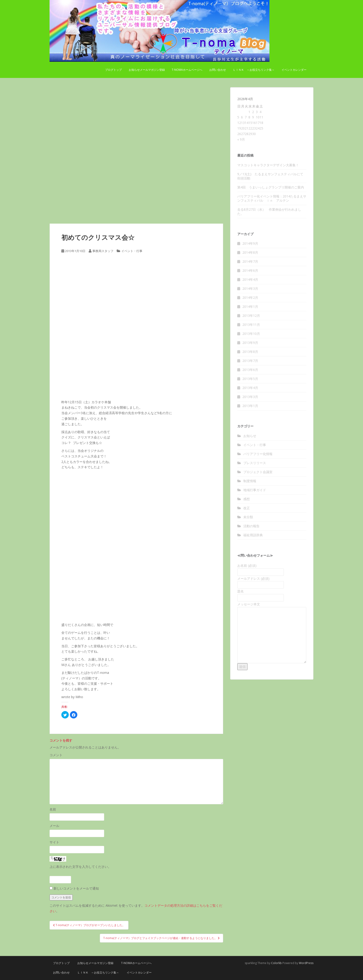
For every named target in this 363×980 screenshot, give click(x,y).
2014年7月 (250, 261)
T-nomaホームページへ (187, 70)
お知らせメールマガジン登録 (147, 70)
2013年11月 (251, 325)
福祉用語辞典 (253, 535)
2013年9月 (250, 343)
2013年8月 (250, 352)
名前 (53, 809)
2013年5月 (250, 379)
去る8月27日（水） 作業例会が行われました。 (269, 211)
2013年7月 (250, 361)
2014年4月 (250, 279)
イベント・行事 (132, 251)
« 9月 (241, 139)
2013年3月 (250, 397)
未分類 (248, 517)
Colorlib (276, 963)
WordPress (306, 963)
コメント (56, 755)
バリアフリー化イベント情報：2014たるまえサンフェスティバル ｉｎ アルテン (272, 198)
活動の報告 (251, 526)
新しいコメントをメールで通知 (76, 888)
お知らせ (250, 436)
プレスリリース (255, 463)
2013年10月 (251, 334)
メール (54, 826)
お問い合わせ (218, 70)
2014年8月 (250, 252)
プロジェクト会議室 (258, 472)
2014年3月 (250, 288)
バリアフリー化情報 (258, 454)
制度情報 (250, 481)
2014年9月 (250, 243)
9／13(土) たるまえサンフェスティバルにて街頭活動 (270, 176)
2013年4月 (250, 388)
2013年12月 (251, 316)
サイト (54, 842)
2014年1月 (250, 307)
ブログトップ (113, 70)
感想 (247, 499)
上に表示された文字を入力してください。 (80, 867)
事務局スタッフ (103, 251)
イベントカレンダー (294, 70)
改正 (247, 508)
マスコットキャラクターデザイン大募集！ (268, 165)
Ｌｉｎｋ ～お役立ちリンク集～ (254, 70)
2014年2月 (250, 297)
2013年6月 (250, 370)
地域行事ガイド (255, 490)
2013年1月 (250, 406)
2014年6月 (250, 270)
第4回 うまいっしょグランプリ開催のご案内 (271, 187)
